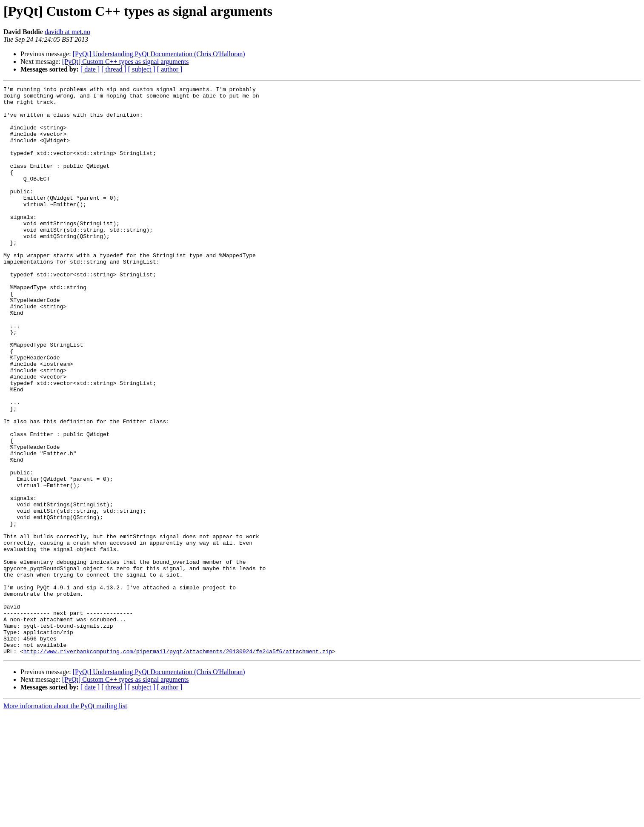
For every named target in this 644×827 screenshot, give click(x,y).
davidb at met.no (67, 32)
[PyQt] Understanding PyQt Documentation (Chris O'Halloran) (159, 54)
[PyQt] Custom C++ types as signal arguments (126, 62)
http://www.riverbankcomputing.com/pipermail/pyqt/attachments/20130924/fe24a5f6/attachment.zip (178, 765)
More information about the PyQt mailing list (65, 820)
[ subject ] (142, 69)
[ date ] (90, 69)
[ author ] (170, 69)
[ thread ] (114, 69)
